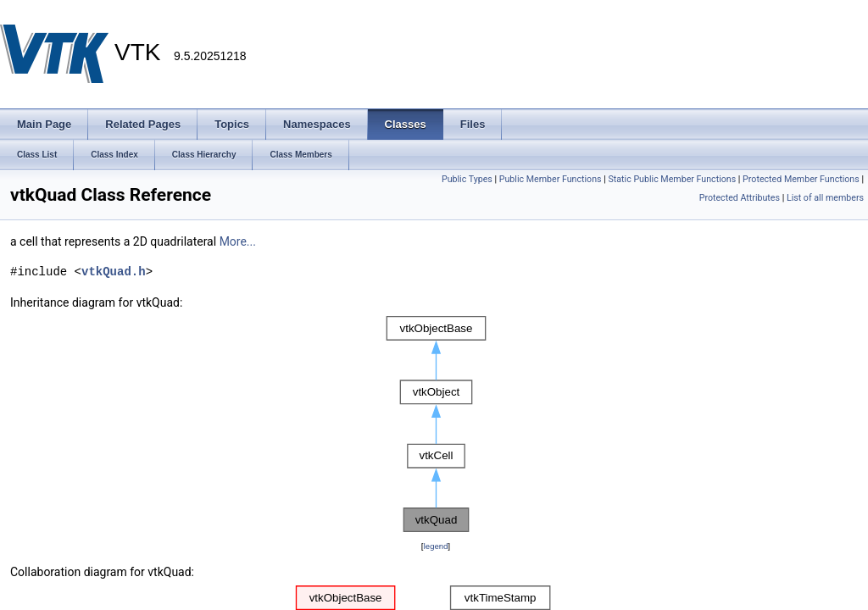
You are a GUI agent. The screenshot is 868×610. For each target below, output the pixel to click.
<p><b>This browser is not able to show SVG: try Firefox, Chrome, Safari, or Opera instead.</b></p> (436, 424)
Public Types (467, 179)
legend (435, 546)
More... (238, 241)
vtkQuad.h (114, 272)
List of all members (825, 198)
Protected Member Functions (801, 179)
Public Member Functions (551, 179)
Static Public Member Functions (672, 179)
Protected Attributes (740, 198)
